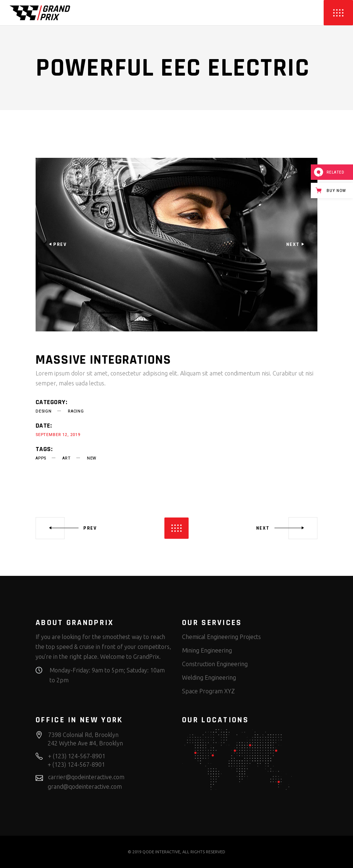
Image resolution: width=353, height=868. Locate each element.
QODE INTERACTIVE (161, 852)
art (66, 458)
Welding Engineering (209, 678)
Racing (76, 411)
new (92, 458)
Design (44, 411)
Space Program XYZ (208, 691)
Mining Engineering (207, 650)
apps (41, 458)
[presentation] (57, 244)
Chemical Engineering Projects (221, 637)
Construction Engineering (215, 664)
